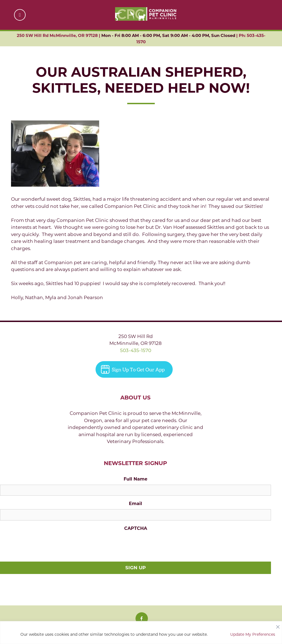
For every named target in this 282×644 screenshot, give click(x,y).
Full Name (135, 479)
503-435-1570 (136, 350)
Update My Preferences (253, 634)
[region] (141, 633)
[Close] (278, 626)
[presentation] (42, 545)
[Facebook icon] (142, 618)
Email (135, 504)
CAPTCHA (136, 528)
